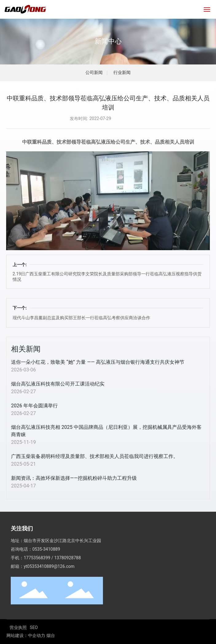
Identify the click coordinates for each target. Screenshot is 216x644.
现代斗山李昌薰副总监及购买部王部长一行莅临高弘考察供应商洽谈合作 (81, 318)
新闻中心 (108, 41)
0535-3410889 (46, 567)
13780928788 (67, 575)
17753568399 (37, 575)
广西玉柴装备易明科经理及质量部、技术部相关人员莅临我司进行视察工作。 (95, 456)
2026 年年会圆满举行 (34, 406)
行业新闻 (122, 73)
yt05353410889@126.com (49, 584)
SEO (34, 637)
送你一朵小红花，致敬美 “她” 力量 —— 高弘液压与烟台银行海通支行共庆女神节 (98, 362)
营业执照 (18, 637)
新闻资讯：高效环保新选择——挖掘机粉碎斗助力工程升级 (74, 478)
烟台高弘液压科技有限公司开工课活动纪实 (58, 384)
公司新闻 (94, 73)
